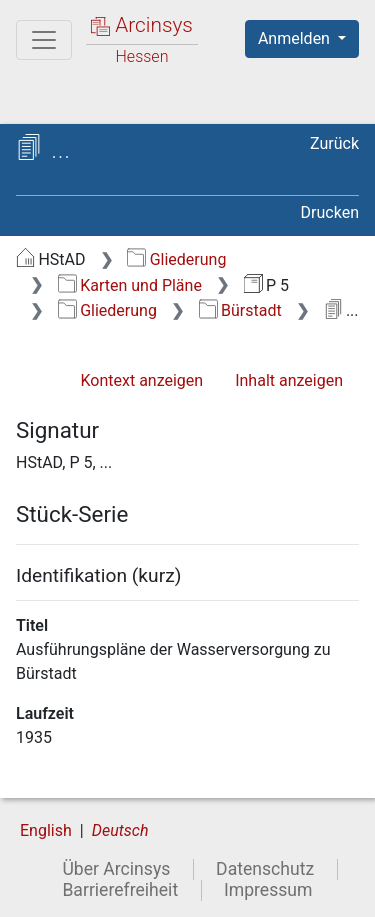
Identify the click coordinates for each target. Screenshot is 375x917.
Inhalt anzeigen (289, 380)
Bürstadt (240, 310)
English (46, 830)
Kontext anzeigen (141, 380)
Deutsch (120, 830)
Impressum (268, 890)
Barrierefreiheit (120, 890)
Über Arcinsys (116, 869)
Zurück (334, 143)
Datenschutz (265, 869)
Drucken (330, 212)
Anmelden (296, 38)
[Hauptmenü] (44, 40)
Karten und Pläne (130, 285)
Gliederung (176, 259)
